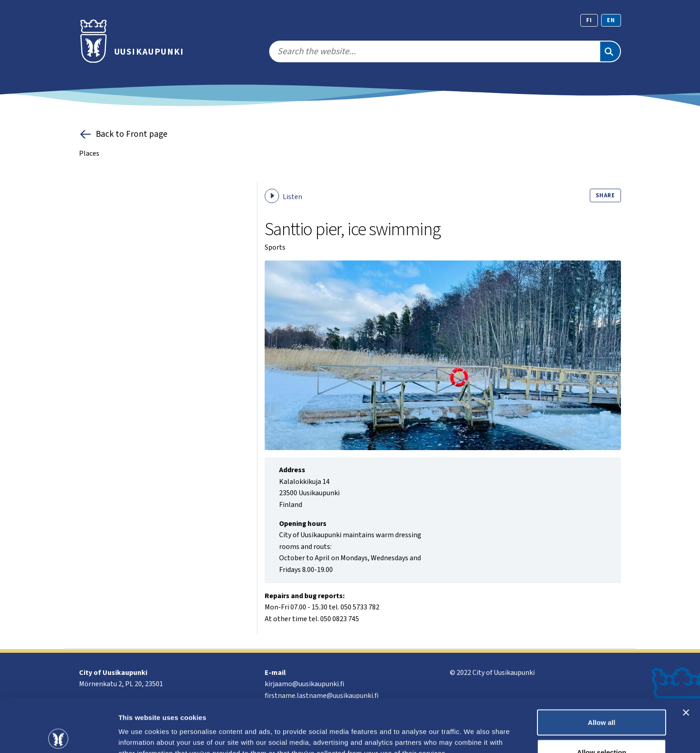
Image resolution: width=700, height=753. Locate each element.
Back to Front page (123, 134)
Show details (474, 730)
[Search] (610, 51)
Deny (602, 729)
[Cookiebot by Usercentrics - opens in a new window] (58, 735)
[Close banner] (686, 660)
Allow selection (601, 700)
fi (589, 20)
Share (605, 195)
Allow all (602, 670)
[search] (434, 51)
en (611, 20)
